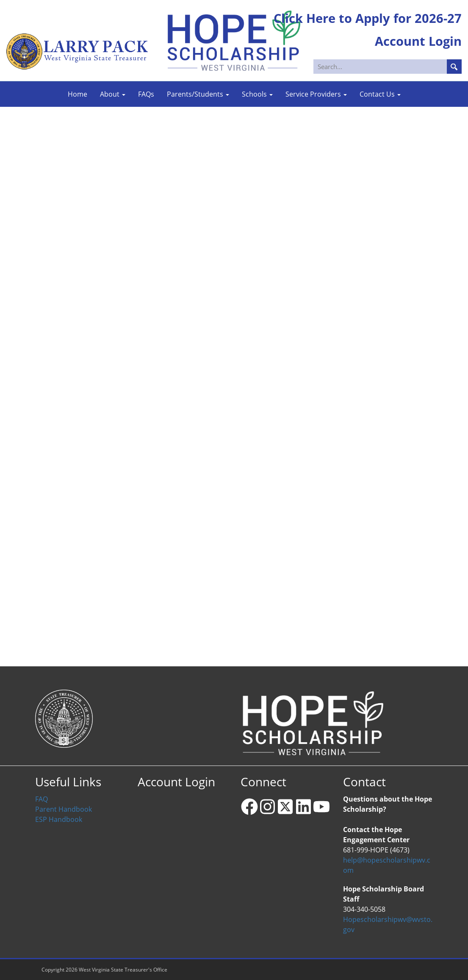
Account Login (176, 782)
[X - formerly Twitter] (285, 807)
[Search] (388, 67)
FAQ (42, 799)
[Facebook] (249, 807)
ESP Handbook (59, 819)
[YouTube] (321, 807)
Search (454, 67)
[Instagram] (267, 807)
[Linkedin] (303, 807)
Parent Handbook (64, 809)
